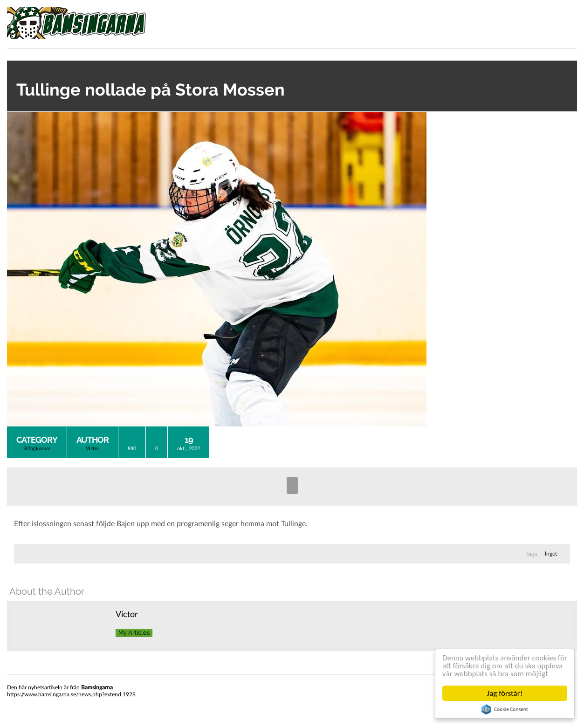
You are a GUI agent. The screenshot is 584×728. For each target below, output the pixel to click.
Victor (93, 449)
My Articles (134, 633)
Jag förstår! (505, 693)
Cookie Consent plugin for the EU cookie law (505, 709)
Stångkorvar (37, 449)
